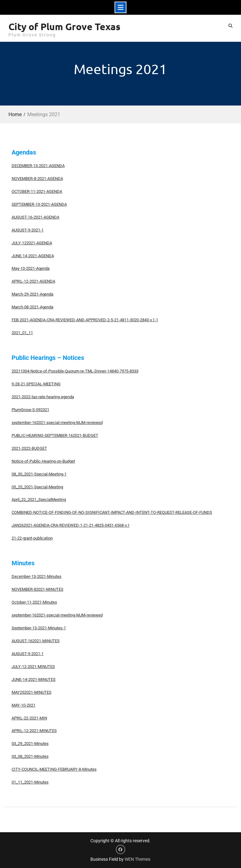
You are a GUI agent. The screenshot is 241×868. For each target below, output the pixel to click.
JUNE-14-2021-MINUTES (34, 679)
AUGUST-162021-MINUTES (36, 641)
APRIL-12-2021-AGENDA (33, 281)
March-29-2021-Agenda (32, 294)
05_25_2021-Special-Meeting (37, 487)
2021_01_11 (22, 333)
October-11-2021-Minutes (34, 602)
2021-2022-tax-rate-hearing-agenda (43, 397)
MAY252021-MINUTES (32, 692)
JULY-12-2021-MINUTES (33, 667)
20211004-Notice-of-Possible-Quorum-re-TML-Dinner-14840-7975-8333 (75, 371)
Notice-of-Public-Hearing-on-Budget (43, 461)
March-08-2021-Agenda (32, 307)
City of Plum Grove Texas (64, 27)
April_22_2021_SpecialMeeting (39, 499)
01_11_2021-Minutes (30, 782)
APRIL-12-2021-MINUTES (34, 731)
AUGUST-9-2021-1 (28, 230)
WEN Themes (137, 859)
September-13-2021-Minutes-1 (39, 628)
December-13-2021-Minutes (37, 576)
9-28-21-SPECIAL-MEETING (36, 384)
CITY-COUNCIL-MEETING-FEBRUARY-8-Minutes (54, 769)
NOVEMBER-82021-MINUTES (37, 589)
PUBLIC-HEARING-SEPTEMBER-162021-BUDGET (55, 435)
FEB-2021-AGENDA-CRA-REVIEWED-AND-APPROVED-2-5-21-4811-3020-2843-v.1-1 (85, 320)
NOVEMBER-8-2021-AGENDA (37, 179)
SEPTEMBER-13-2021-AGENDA (39, 204)
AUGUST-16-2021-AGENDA (35, 217)
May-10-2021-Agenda (31, 268)
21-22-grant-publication (32, 538)
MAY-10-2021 (24, 705)
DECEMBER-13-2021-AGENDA (38, 166)
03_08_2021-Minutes (30, 756)
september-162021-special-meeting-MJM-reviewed (57, 423)
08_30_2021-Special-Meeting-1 (39, 474)
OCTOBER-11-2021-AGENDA (37, 191)
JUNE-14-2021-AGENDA (33, 256)
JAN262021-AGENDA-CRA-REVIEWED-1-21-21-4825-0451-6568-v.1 (71, 525)
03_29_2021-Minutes (30, 743)
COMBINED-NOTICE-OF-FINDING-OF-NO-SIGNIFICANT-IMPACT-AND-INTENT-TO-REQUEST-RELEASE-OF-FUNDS (112, 512)
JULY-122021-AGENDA (32, 243)
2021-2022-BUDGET (29, 448)
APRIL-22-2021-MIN (29, 718)
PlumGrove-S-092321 (30, 410)
